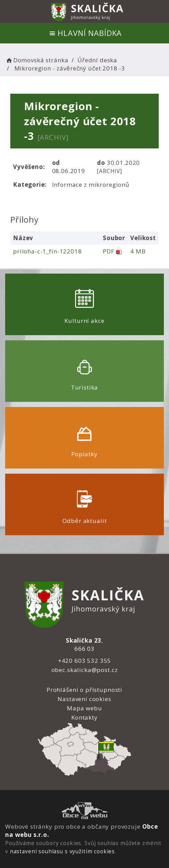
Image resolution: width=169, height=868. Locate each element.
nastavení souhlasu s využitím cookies (62, 851)
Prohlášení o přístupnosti (84, 690)
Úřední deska (97, 60)
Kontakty (84, 717)
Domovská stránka (37, 60)
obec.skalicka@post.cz (85, 670)
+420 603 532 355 (85, 661)
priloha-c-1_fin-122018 (47, 251)
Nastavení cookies (84, 699)
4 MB (138, 251)
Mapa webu (84, 708)
